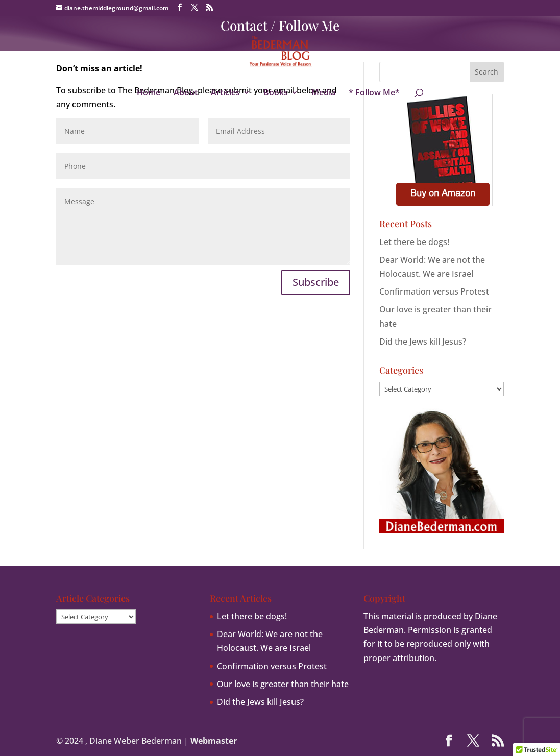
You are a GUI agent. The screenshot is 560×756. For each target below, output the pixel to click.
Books (276, 93)
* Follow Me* (374, 93)
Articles (225, 93)
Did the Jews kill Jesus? (423, 342)
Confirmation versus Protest (434, 291)
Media (323, 93)
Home (149, 93)
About (186, 93)
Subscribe (316, 282)
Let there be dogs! (414, 242)
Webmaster (214, 741)
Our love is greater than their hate (283, 684)
